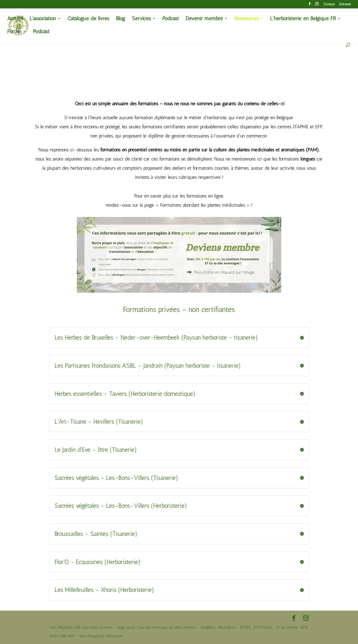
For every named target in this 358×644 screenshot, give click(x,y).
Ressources (246, 19)
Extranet (345, 4)
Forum (14, 32)
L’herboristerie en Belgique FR (303, 19)
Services (141, 19)
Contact (329, 4)
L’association (43, 19)
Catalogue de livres (88, 19)
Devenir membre (204, 19)
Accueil (15, 19)
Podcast (171, 19)
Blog (121, 19)
